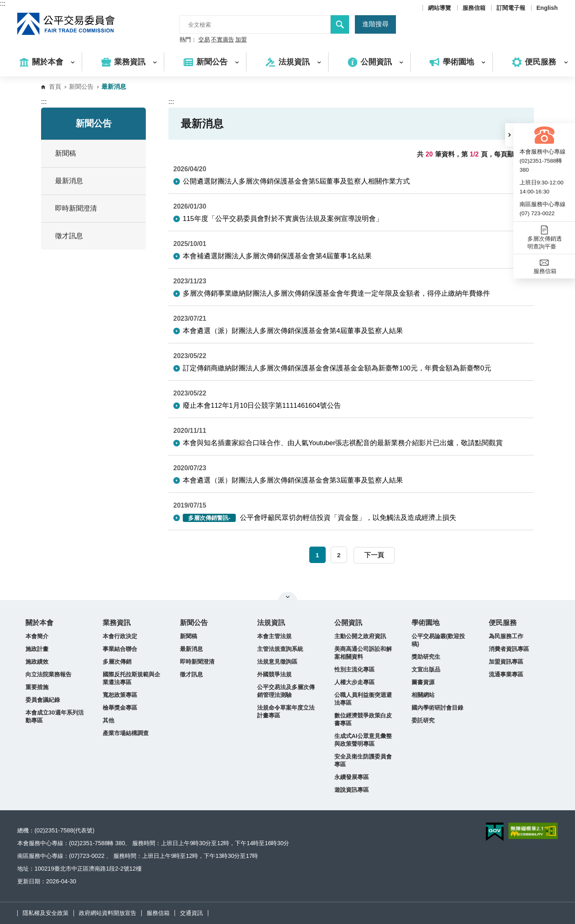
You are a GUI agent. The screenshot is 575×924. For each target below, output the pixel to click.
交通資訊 (191, 913)
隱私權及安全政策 (46, 913)
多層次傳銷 (117, 662)
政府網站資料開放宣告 (108, 913)
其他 (108, 720)
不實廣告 (223, 40)
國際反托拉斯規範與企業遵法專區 (131, 678)
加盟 (241, 40)
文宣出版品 (426, 669)
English (547, 8)
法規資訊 (271, 623)
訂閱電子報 (511, 8)
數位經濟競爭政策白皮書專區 (363, 719)
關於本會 (39, 623)
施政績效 (37, 662)
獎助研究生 (426, 657)
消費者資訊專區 (509, 649)
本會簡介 (37, 636)
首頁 (55, 86)
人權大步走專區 (354, 682)
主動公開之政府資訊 (360, 636)
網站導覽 (439, 8)
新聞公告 (81, 86)
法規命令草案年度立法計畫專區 (286, 711)
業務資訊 (117, 623)
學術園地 (425, 623)
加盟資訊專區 (506, 662)
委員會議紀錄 (43, 700)
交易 (204, 40)
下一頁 (374, 555)
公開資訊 (348, 623)
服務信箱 (474, 8)
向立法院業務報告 (48, 674)
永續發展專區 (352, 777)
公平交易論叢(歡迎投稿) (438, 640)
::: (3, 3)
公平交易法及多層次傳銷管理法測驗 (286, 691)
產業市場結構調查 (126, 733)
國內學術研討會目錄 (437, 708)
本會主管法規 (274, 636)
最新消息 (69, 181)
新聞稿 (66, 153)
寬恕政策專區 (120, 695)
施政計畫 (37, 649)
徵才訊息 (69, 236)
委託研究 (423, 720)
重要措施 (37, 687)
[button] (509, 135)
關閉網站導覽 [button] (288, 597)
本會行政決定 (120, 636)
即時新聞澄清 (76, 208)
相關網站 (423, 695)
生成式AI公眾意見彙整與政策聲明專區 (363, 740)
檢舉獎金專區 (120, 708)
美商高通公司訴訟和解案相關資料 (363, 653)
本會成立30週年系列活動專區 (55, 716)
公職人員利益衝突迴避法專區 (363, 699)
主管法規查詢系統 (280, 649)
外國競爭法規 (274, 674)
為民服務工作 (506, 636)
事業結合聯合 (120, 649)
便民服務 (503, 623)
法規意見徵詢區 (277, 662)
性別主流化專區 (354, 669)
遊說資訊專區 (352, 790)
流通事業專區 (506, 674)
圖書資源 (423, 682)
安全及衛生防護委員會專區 (363, 760)
